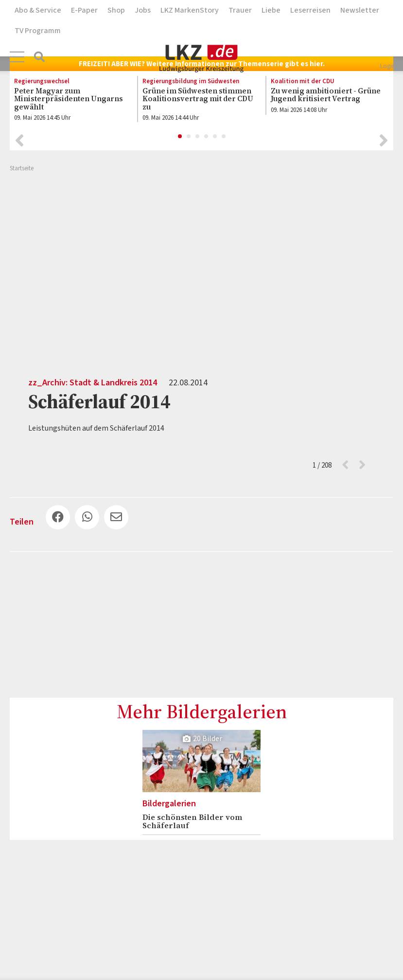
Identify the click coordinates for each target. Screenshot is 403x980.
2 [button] (189, 137)
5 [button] (215, 137)
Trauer (240, 10)
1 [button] (180, 137)
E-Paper (84, 10)
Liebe (271, 10)
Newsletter (360, 10)
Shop (116, 10)
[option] (68, 101)
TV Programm (38, 31)
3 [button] (198, 137)
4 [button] (207, 137)
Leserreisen (310, 10)
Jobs (143, 10)
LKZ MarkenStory (190, 10)
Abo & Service (38, 10)
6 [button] (224, 137)
